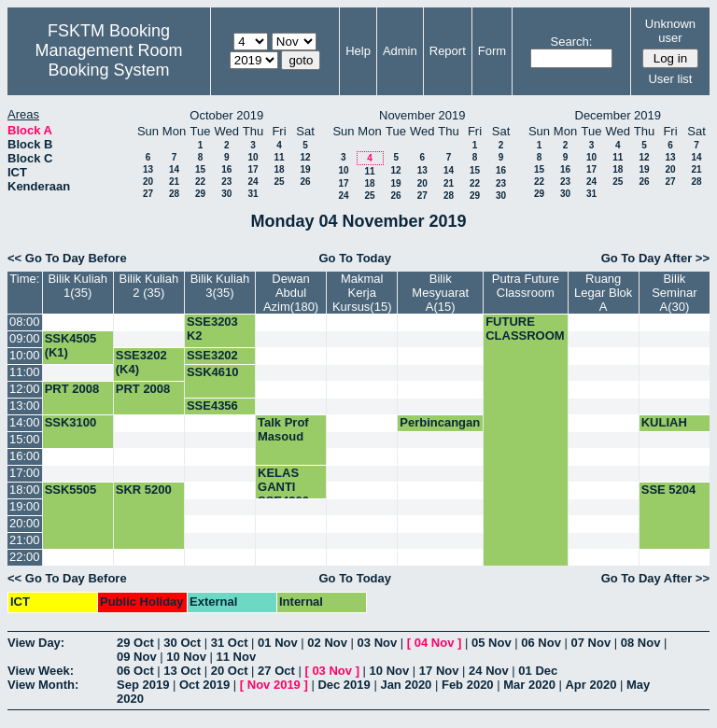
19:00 (25, 506)
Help (358, 51)
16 (226, 169)
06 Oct (135, 671)
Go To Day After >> (655, 258)
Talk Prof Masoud (283, 429)
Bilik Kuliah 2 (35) (149, 286)
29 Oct (135, 643)
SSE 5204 (669, 490)
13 (148, 169)
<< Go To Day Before (67, 258)
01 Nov (278, 643)
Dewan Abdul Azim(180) (291, 293)
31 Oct (230, 643)
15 (200, 169)
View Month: (43, 685)
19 (305, 169)
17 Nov (439, 671)
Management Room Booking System (108, 60)
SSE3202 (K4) (141, 362)
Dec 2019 (344, 685)
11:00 (25, 372)
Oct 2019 (204, 685)
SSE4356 (212, 406)
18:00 (25, 490)
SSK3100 (71, 422)
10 (253, 157)
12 (305, 157)
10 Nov (186, 657)
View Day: (36, 643)
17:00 (25, 473)
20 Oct (230, 671)
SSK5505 (71, 490)
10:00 (25, 355)
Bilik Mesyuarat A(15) (440, 293)
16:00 (25, 456)
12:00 (25, 389)
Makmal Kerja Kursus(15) (362, 293)
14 (174, 169)
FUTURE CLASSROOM (525, 329)
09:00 (25, 338)
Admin (400, 51)
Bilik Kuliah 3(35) (220, 286)
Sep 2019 (143, 685)
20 (148, 182)
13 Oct (182, 671)
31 (253, 194)
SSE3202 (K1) (212, 362)
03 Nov (378, 643)
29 (200, 194)
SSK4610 (213, 372)
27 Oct (276, 671)
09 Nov (137, 657)
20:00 (25, 523)
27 (148, 194)
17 (253, 169)
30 (226, 194)
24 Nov (489, 671)
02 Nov (327, 643)
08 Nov (641, 643)
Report (448, 51)
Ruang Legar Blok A (603, 293)
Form (492, 51)
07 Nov (590, 643)
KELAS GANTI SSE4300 (283, 487)
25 (279, 182)
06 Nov (541, 643)
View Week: (41, 671)
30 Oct (182, 643)
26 (305, 182)
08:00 (25, 322)
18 (279, 169)
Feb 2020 (468, 685)
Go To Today (355, 258)
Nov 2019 (274, 685)
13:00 (25, 406)
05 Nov (492, 643)
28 (174, 194)
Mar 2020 (529, 685)
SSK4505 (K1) (71, 345)
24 (253, 182)
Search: (572, 42)
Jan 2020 (406, 685)
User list (670, 79)
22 (200, 182)
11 (279, 157)
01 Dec (538, 671)
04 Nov (435, 643)
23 (226, 182)
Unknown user (670, 31)
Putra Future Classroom (526, 286)
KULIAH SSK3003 (668, 429)
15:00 (25, 439)
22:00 (25, 557)
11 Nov (237, 657)
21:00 (25, 540)
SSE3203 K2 (212, 329)
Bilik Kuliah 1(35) (77, 286)
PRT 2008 (72, 389)
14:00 (25, 422)
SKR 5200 (144, 490)
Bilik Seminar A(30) (674, 293)
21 (174, 182)
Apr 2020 (590, 685)
